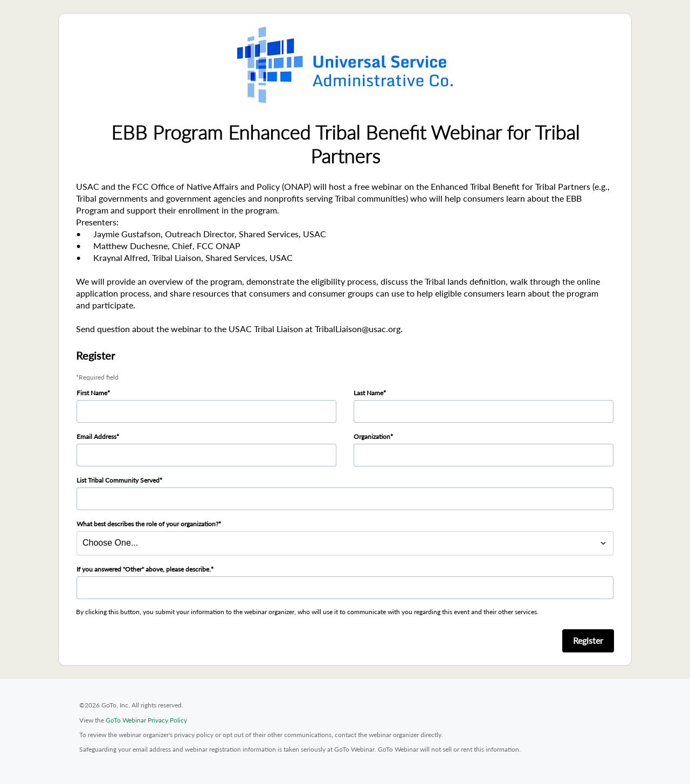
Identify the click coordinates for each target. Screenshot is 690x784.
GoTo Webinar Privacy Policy (146, 720)
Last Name (368, 393)
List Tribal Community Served (118, 480)
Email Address (96, 436)
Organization (372, 436)
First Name (92, 393)
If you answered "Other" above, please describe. (144, 569)
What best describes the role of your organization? (147, 524)
